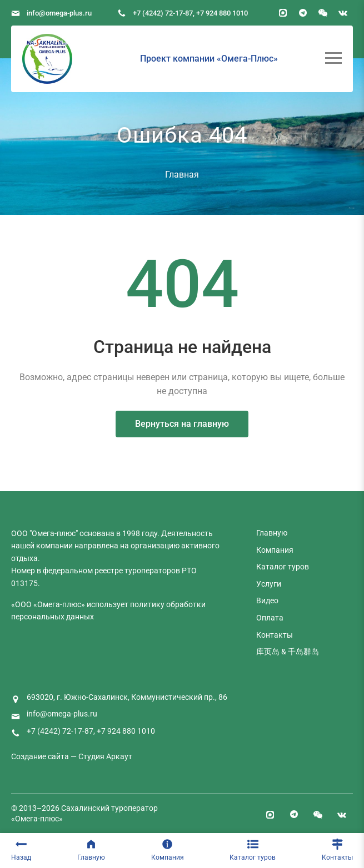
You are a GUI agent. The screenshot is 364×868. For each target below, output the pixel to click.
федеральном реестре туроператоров (111, 571)
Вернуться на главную (182, 424)
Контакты (337, 850)
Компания (168, 850)
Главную (91, 850)
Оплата (270, 618)
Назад (21, 850)
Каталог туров (253, 850)
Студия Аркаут (105, 756)
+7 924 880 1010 (222, 13)
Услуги (269, 584)
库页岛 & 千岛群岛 (288, 652)
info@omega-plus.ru (59, 13)
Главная (182, 175)
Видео (267, 600)
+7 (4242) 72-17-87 (163, 13)
